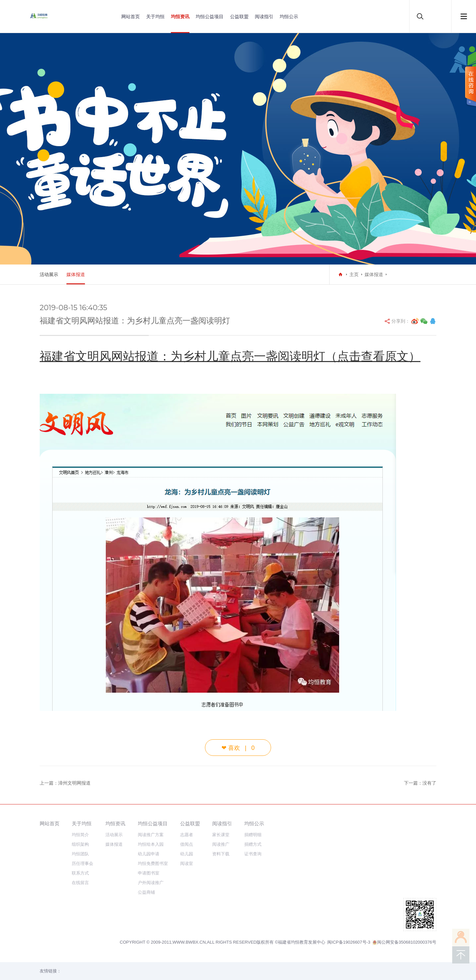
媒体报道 (76, 274)
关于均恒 (155, 17)
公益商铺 (146, 892)
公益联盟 (239, 17)
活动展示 (49, 274)
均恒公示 (289, 17)
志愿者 (187, 835)
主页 (354, 274)
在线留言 (80, 883)
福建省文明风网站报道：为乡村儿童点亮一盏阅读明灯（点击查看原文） (230, 356)
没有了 (429, 783)
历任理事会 (82, 863)
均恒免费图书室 (153, 863)
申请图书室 (149, 873)
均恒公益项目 (210, 17)
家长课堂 (221, 835)
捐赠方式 (253, 844)
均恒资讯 (180, 17)
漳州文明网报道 (74, 783)
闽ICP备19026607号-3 (349, 942)
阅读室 (187, 863)
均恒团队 (80, 854)
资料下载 (221, 854)
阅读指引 (264, 17)
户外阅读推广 (151, 883)
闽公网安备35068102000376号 (404, 942)
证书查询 (253, 854)
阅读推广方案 (151, 835)
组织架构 (80, 844)
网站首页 (131, 17)
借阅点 (187, 844)
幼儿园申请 (149, 854)
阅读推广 (221, 844)
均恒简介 (80, 835)
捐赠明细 (253, 835)
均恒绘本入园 (151, 844)
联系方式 (80, 873)
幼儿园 (187, 854)
